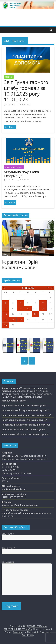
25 (20, 320)
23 (6, 320)
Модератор (25, 105)
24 (13, 320)
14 (43, 309)
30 (6, 325)
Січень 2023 (28, 288)
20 (35, 314)
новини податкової (14, 167)
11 (20, 309)
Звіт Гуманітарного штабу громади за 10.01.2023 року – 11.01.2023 (26, 91)
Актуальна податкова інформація (21, 174)
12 (28, 309)
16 (6, 314)
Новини (9, 77)
